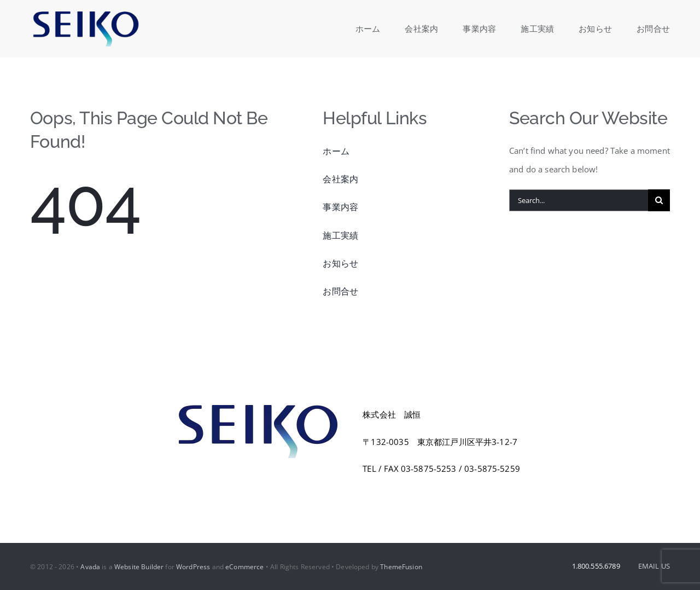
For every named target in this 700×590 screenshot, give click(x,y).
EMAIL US (654, 566)
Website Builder (139, 567)
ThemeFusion (401, 567)
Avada (90, 567)
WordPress (193, 567)
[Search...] (579, 200)
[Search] (659, 200)
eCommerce (244, 567)
